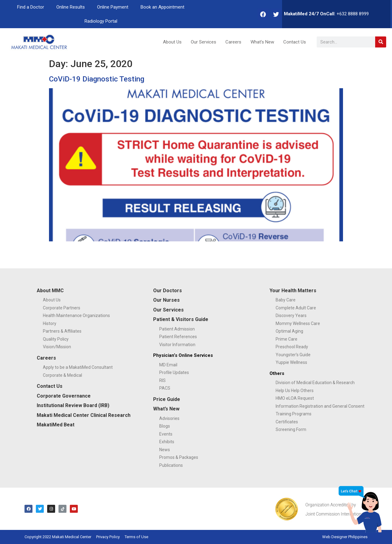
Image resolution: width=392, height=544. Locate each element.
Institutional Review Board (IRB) (73, 405)
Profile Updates (174, 372)
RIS (162, 380)
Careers (233, 42)
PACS (165, 388)
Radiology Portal (101, 21)
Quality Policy (56, 339)
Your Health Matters (293, 291)
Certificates (287, 422)
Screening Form (291, 429)
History (50, 323)
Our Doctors (168, 291)
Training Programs (294, 414)
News (165, 450)
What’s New (262, 42)
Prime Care (286, 339)
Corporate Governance (64, 396)
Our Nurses (166, 300)
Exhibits (167, 442)
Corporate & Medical (62, 375)
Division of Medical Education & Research (315, 383)
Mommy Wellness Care (298, 323)
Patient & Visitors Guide (181, 319)
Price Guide (167, 399)
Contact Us (295, 42)
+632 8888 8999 (353, 14)
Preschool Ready (292, 347)
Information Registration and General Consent (320, 406)
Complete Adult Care (296, 308)
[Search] (381, 42)
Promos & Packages (179, 457)
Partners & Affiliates (62, 331)
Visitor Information (177, 345)
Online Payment (113, 7)
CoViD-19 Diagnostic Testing (97, 79)
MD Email (168, 365)
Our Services (204, 42)
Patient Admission (177, 329)
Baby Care (286, 300)
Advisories (169, 418)
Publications (171, 465)
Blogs (165, 426)
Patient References (178, 337)
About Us (172, 42)
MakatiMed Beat (56, 425)
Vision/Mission (57, 347)
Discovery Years (291, 315)
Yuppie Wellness (291, 362)
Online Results (71, 7)
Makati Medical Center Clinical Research (84, 415)
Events (166, 434)
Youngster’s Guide (293, 355)
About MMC (50, 291)
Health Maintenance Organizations (76, 315)
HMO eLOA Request (295, 398)
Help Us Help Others (295, 391)
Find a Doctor (31, 7)
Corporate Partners (62, 308)
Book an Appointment (162, 7)
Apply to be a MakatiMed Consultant (78, 367)
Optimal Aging (289, 331)
